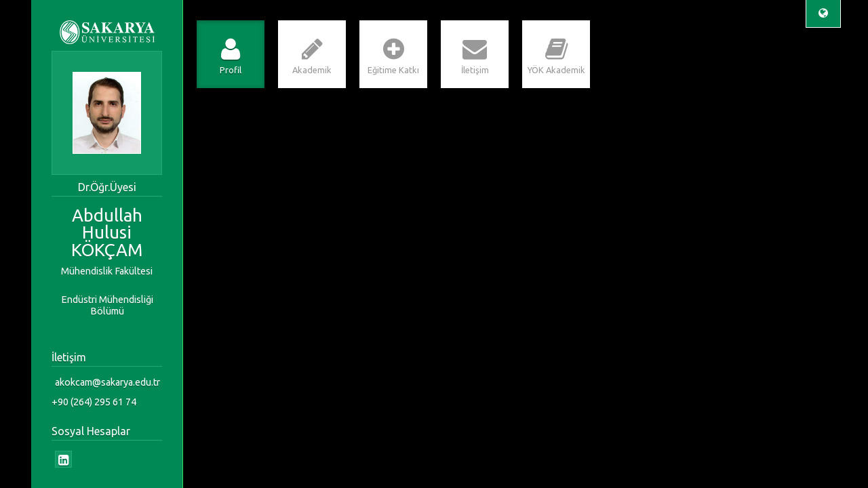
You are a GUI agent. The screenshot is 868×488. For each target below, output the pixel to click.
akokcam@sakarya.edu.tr (107, 382)
